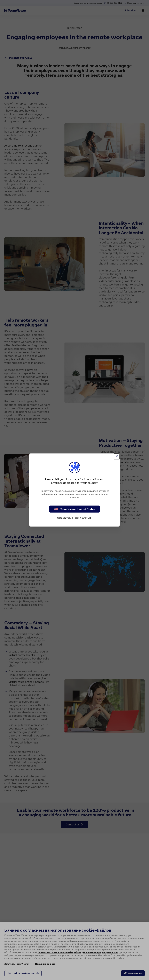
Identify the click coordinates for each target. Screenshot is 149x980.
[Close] (117, 456)
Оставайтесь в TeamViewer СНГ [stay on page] (75, 518)
